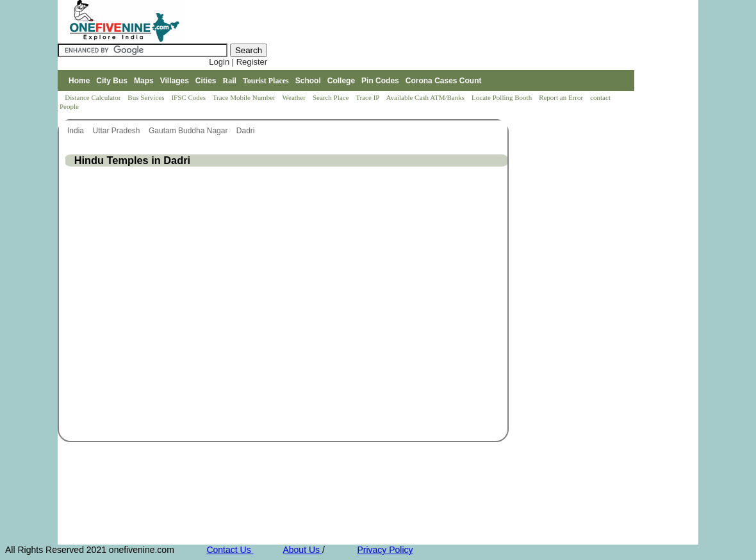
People (69, 106)
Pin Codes (380, 81)
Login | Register (238, 62)
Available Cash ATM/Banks (426, 97)
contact (601, 97)
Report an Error (562, 97)
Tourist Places (266, 81)
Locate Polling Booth (503, 97)
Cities (206, 81)
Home (79, 81)
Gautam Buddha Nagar (189, 131)
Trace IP (368, 97)
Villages (175, 81)
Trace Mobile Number (245, 97)
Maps (144, 81)
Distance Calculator (93, 97)
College (341, 81)
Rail (230, 81)
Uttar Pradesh (117, 131)
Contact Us (230, 550)
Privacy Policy (385, 550)
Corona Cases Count (444, 81)
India (77, 131)
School (308, 81)
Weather (295, 97)
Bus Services (146, 97)
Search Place (332, 97)
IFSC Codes (189, 97)
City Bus (112, 81)
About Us (302, 550)
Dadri (247, 131)
